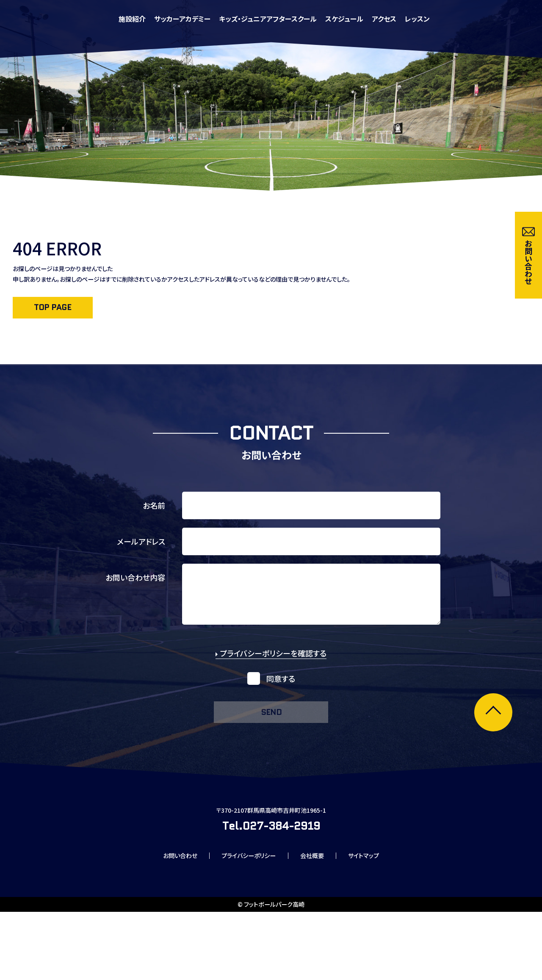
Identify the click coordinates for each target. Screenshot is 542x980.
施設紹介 (234, 19)
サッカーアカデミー (284, 19)
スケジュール (446, 19)
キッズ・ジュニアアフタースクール (369, 19)
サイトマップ (377, 922)
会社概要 (318, 922)
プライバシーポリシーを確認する (271, 673)
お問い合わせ (167, 922)
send (271, 735)
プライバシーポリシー (246, 922)
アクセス (486, 19)
